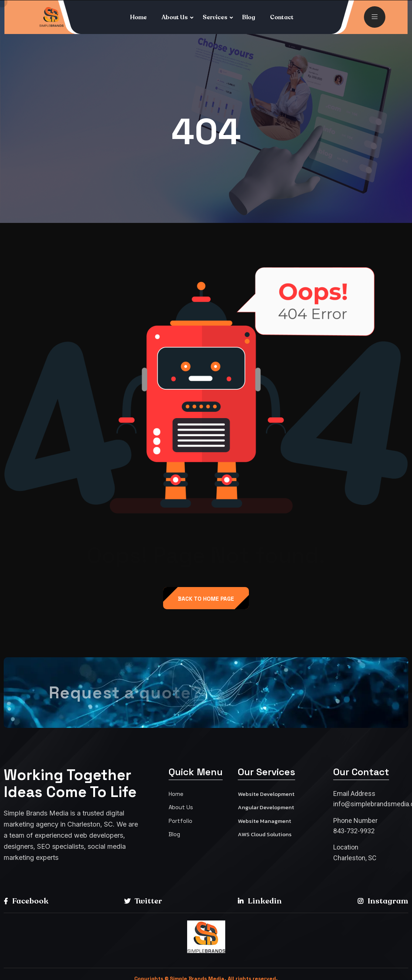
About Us (175, 17)
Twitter (143, 901)
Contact (282, 17)
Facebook (26, 901)
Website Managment (264, 821)
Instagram (383, 901)
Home (139, 17)
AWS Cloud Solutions (265, 834)
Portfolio (180, 821)
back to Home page (206, 599)
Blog (249, 17)
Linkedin (260, 901)
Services (215, 17)
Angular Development (266, 807)
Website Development (266, 794)
